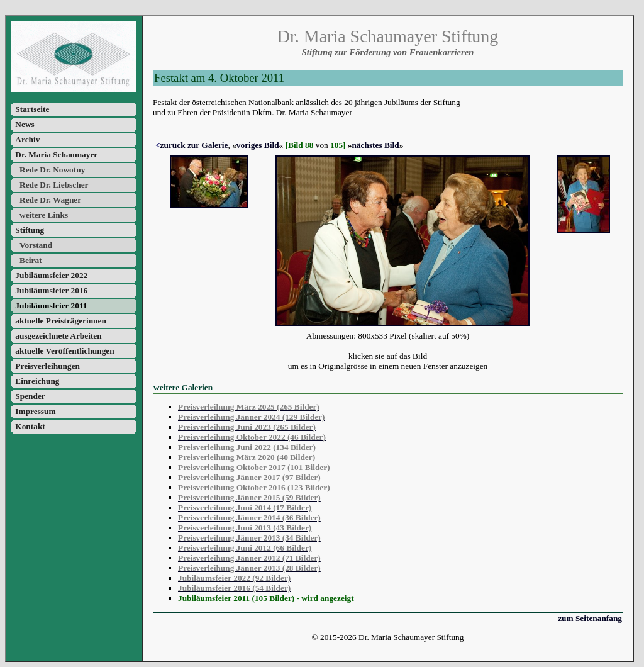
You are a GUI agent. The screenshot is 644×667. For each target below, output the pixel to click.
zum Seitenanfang (590, 618)
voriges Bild (258, 145)
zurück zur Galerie (194, 145)
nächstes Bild (376, 145)
